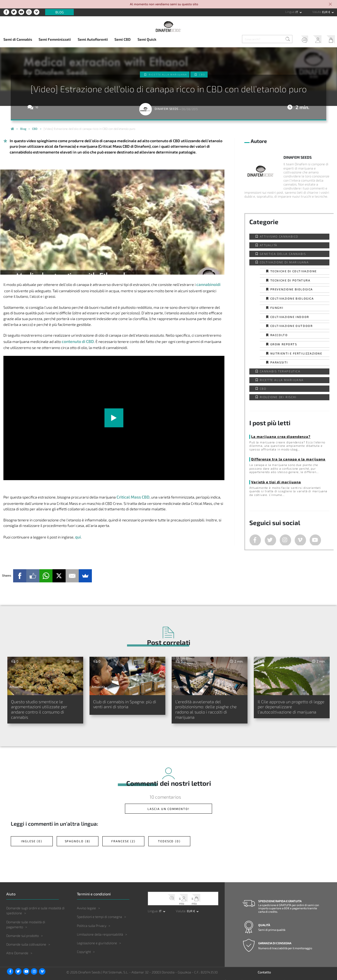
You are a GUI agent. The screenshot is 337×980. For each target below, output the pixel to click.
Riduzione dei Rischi (278, 397)
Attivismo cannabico (279, 236)
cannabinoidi (208, 284)
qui (78, 535)
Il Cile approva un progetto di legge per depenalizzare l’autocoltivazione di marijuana (289, 704)
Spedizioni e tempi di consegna (99, 911)
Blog (60, 12)
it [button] (297, 12)
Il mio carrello (329, 40)
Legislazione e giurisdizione (97, 937)
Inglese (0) (32, 837)
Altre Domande (17, 947)
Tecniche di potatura (290, 280)
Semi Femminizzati (55, 39)
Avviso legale (86, 902)
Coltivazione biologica (292, 298)
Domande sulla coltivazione (26, 938)
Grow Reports (284, 344)
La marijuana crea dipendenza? (275, 436)
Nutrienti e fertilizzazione (296, 353)
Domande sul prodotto (23, 930)
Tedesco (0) (169, 837)
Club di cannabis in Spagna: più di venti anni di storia (127, 702)
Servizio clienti (299, 40)
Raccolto (279, 335)
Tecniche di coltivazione (294, 271)
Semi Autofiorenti (93, 39)
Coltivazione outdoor (292, 326)
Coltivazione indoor (290, 317)
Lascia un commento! (168, 806)
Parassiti (279, 362)
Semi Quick (147, 39)
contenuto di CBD (77, 340)
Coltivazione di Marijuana (284, 262)
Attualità (269, 245)
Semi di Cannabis (18, 39)
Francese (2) (123, 837)
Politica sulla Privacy (92, 920)
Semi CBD (123, 39)
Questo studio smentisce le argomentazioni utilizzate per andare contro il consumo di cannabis (41, 707)
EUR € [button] (327, 12)
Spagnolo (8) (77, 837)
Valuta (317, 12)
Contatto (264, 966)
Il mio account (314, 40)
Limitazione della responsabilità (100, 928)
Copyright (84, 946)
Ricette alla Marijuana (168, 75)
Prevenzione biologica (292, 289)
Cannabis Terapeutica (280, 371)
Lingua (290, 12)
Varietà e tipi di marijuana (272, 481)
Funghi (277, 308)
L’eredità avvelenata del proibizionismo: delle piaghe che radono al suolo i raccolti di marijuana (208, 707)
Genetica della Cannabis (283, 254)
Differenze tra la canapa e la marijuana (282, 458)
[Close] (330, 4)
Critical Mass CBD (132, 496)
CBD (206, 75)
